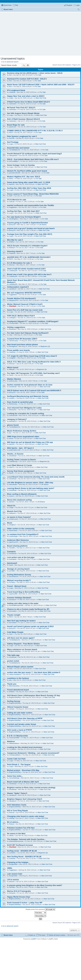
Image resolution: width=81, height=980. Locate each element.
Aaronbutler (13, 484)
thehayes (12, 893)
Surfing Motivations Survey (19, 575)
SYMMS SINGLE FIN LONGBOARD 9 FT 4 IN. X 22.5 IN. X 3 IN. (34, 131)
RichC (11, 179)
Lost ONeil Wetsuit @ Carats (20, 465)
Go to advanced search (10, 62)
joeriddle (12, 571)
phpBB (33, 939)
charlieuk (12, 92)
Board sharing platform (17, 546)
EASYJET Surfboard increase (20, 845)
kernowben (13, 611)
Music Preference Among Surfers (22, 431)
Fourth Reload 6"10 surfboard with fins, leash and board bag (34, 154)
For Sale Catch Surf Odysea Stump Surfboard (27, 333)
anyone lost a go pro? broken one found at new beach (31, 228)
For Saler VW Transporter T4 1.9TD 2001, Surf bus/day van (33, 373)
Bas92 (11, 473)
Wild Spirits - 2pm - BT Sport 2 (20, 448)
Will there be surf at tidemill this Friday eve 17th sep (30, 442)
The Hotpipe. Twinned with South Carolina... (26, 839)
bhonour (12, 265)
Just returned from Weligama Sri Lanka (24, 408)
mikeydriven (13, 155)
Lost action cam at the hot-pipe (21, 557)
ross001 (12, 398)
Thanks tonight (14, 615)
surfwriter (12, 853)
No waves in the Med (16, 834)
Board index (8, 935)
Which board (13, 367)
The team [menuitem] (42, 935)
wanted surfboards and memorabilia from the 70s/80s (31, 205)
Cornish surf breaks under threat (21, 724)
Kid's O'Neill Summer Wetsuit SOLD (23, 119)
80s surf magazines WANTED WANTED (24, 293)
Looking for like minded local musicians (25, 747)
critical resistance (15, 674)
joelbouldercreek (15, 450)
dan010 (12, 184)
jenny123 (12, 225)
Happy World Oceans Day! (19, 897)
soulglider (12, 358)
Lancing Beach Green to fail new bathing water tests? (31, 488)
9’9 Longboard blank (16, 90)
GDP (11, 196)
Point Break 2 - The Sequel (19, 765)
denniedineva (14, 577)
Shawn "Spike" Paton (16, 793)
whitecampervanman (16, 841)
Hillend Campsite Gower (18, 707)
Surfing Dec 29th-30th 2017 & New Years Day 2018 (29, 188)
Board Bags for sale (16, 125)
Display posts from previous (40, 909)
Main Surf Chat (41, 98)
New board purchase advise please (22, 344)
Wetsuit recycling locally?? (19, 580)
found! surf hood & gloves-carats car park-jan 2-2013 (30, 626)
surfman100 (13, 415)
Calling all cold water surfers (20, 713)
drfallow (12, 242)
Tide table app (13, 655)
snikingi (12, 818)
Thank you (12, 684)
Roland (12, 824)
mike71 (12, 467)
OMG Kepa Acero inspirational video (23, 437)
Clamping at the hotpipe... (18, 862)
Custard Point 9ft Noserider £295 (21, 339)
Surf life (12, 138)
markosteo (13, 104)
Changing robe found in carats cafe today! (26, 816)
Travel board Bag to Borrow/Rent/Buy (23, 592)
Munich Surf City (14, 511)
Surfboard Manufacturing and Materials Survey (28, 396)
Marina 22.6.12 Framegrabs (19, 891)
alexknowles (13, 530)
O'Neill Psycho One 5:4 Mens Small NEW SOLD (28, 102)
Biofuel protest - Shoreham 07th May (23, 770)
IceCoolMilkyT (14, 161)
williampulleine (14, 743)
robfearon (12, 513)
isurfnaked (13, 559)
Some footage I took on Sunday (21, 165)
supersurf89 (13, 594)
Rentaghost (13, 346)
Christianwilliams (15, 755)
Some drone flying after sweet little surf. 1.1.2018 (29, 182)
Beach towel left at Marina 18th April (23, 782)
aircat (11, 438)
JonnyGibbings (14, 778)
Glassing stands (14, 251)
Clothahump (13, 461)
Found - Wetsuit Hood (17, 586)
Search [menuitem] (78, 10)
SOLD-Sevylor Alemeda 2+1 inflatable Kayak (27, 246)
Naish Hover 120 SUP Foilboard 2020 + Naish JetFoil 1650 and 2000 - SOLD (40, 85)
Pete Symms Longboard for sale (21, 136)
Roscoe (12, 812)
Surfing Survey (14, 701)
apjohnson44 (14, 542)
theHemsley (13, 404)
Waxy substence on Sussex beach (22, 649)
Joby (11, 335)
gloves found (13, 425)
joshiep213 (13, 421)
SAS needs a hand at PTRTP (19, 730)
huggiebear (13, 207)
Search (24, 65)
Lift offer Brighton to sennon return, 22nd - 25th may (30, 483)
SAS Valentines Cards (17, 805)
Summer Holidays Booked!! (19, 598)
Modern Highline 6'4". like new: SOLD (23, 177)
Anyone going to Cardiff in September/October (28, 223)
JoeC (11, 634)
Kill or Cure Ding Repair (18, 811)
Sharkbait (13, 306)
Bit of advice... (13, 822)
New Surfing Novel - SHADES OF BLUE (24, 857)
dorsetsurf (13, 600)
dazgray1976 (14, 300)
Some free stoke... (15, 776)
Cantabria (11, 552)
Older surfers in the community (21, 529)
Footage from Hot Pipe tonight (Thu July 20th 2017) (30, 234)
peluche (12, 881)
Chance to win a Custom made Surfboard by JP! (28, 609)
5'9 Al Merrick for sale (17, 200)
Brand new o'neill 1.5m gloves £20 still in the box (29, 274)
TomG (11, 375)
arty (10, 680)
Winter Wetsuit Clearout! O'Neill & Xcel (24, 304)
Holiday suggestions (16, 327)
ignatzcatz (13, 127)
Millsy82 (12, 369)
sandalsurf (13, 289)
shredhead (13, 387)
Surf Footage (13, 142)
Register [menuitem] (69, 5)
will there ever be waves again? (21, 638)
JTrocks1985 (14, 323)
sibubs (11, 835)
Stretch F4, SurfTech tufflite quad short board (27, 171)
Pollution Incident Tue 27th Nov (21, 828)
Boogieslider (13, 864)
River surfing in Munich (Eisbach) (22, 494)
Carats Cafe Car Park (16, 759)
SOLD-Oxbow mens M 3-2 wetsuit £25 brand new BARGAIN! (33, 390)
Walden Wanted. (14, 379)
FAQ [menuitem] (16, 5)
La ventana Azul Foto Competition (22, 534)
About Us (11, 506)
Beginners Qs (45, 346)
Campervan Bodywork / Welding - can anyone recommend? (33, 753)
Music (10, 523)
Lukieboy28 (13, 271)
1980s (10, 868)
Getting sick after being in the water (23, 603)
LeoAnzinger (13, 536)
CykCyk (12, 202)
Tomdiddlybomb (15, 150)
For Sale (38, 75)
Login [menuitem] (78, 5)
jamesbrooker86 (15, 173)
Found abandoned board (18, 690)
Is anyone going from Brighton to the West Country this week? (35, 885)
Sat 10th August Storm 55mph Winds (23, 113)
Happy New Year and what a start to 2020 (25, 96)
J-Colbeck (13, 749)
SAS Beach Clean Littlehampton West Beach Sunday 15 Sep (33, 695)
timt (10, 75)
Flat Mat (12, 887)
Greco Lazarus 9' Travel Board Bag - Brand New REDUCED (33, 194)
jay (10, 433)
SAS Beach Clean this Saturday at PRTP (25, 718)
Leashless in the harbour (18, 678)
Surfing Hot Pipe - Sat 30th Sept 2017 (23, 211)
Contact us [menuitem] (32, 935)
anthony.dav (13, 381)
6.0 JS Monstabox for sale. (19, 263)
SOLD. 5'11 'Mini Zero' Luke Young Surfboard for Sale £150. (33, 362)
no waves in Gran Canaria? (19, 517)
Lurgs (11, 98)
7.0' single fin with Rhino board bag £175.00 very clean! (31, 356)
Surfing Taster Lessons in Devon (21, 460)
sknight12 (12, 525)
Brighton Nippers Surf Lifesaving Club (24, 799)
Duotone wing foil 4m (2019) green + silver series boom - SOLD (35, 73)
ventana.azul (13, 519)
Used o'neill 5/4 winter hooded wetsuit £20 (26, 269)
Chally (11, 507)
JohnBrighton (14, 219)
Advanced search (28, 65)
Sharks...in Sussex (15, 454)
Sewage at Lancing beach (18, 569)
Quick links (8, 5)
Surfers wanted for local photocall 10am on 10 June (30, 385)
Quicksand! (12, 563)
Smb (11, 669)
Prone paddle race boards (18, 350)
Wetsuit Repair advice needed (20, 667)
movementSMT (14, 738)
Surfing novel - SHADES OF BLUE (22, 851)
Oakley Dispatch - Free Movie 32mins (23, 644)
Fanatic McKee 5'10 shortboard (21, 298)
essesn (12, 496)
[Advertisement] (41, 33)
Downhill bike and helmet (18, 148)
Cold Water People (15, 632)
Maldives (11, 741)
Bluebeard (13, 329)
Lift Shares (43, 225)
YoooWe (12, 548)
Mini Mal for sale (14, 240)
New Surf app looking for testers (21, 621)
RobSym (12, 248)
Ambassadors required (17, 287)
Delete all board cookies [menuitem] (57, 935)
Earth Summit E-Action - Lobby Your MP (25, 903)
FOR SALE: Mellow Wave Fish (20, 316)
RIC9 (11, 132)
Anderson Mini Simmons (18, 540)
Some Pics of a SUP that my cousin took (25, 310)
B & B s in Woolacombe (17, 736)
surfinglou (13, 318)
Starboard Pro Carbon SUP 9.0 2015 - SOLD (26, 79)
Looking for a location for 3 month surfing (25, 414)
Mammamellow (14, 686)
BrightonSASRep (15, 651)
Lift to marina (13, 880)
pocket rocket (13, 661)
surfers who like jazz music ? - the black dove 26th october (33, 672)
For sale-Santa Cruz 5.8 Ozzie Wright (23, 217)
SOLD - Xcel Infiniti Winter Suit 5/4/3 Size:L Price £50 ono (32, 159)
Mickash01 (13, 410)
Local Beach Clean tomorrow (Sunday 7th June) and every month (36, 477)
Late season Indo (15, 874)
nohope (12, 709)
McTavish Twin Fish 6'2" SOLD (20, 108)
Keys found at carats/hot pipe (20, 402)
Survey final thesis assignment (21, 471)
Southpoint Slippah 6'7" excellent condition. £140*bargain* (33, 321)
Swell (11, 565)
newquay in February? (17, 419)
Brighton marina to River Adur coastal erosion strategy (31, 788)
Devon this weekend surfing (19, 500)
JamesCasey (14, 341)
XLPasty (12, 582)
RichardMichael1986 (16, 605)
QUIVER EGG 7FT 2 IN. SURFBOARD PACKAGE (28, 257)
